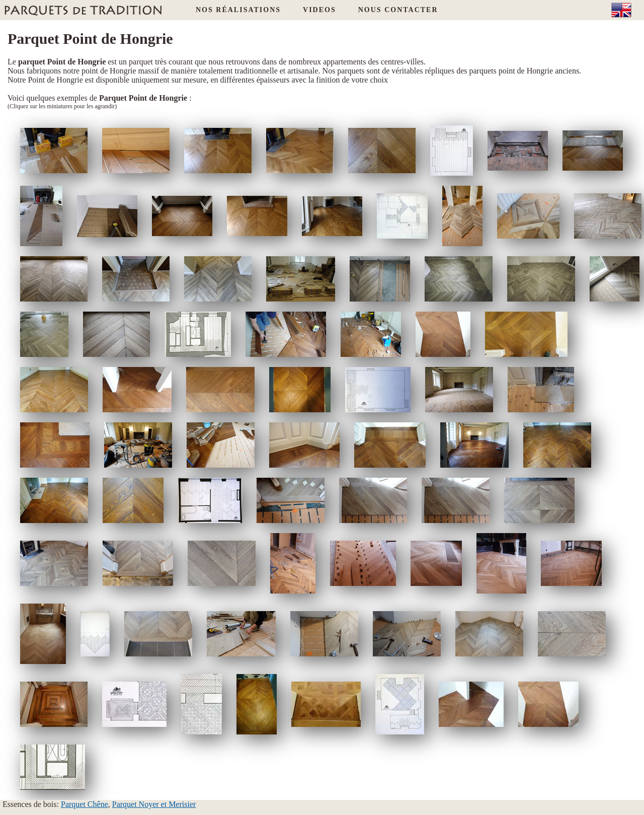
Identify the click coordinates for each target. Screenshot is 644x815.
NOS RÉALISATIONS (238, 10)
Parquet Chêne (85, 804)
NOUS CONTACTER (398, 10)
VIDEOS (319, 10)
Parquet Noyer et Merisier (154, 804)
